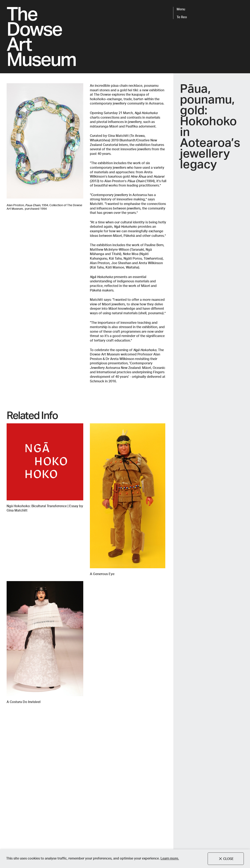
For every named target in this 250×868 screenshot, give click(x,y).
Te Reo (182, 17)
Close (226, 859)
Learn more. (170, 858)
